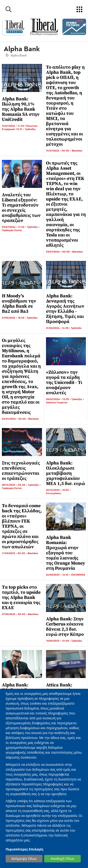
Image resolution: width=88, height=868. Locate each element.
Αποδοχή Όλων (62, 859)
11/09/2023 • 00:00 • (15, 553)
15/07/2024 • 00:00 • (59, 151)
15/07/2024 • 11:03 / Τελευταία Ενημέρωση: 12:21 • (20, 127)
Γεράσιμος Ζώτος (12, 230)
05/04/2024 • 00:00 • (15, 419)
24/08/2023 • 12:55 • (59, 575)
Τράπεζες (30, 129)
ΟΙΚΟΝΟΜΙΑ (78, 575)
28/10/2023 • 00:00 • (15, 485)
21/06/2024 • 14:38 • (58, 328)
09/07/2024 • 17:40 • (14, 227)
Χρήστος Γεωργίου (57, 402)
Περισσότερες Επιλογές (25, 849)
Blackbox (77, 151)
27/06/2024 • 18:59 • (14, 318)
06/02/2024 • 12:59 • (59, 399)
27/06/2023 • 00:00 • (15, 614)
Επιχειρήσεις (54, 493)
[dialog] (44, 778)
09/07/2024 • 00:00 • (59, 252)
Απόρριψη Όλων (24, 859)
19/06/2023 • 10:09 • (59, 641)
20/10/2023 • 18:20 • (58, 490)
